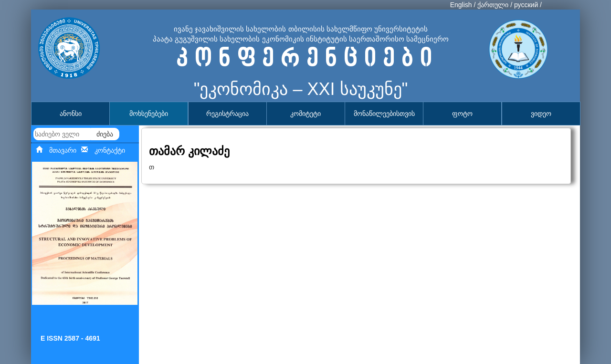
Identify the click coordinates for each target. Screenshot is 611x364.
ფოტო (462, 114)
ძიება (105, 134)
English (461, 5)
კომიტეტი (305, 114)
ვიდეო (541, 114)
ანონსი (71, 114)
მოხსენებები (149, 114)
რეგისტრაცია (227, 114)
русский (526, 5)
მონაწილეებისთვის (384, 114)
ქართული (493, 5)
